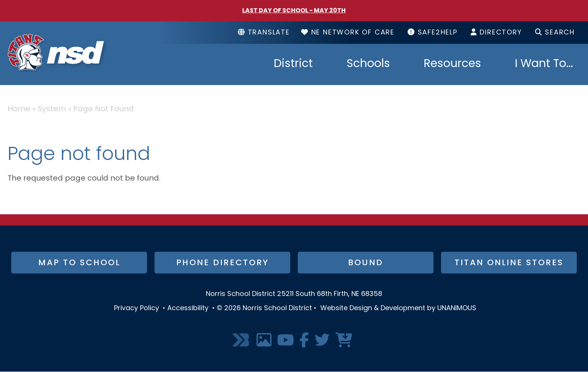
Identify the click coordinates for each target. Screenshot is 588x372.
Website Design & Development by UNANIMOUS (398, 309)
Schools (368, 64)
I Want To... (544, 64)
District (293, 64)
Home (19, 109)
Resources (452, 64)
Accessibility (188, 309)
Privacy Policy (136, 309)
